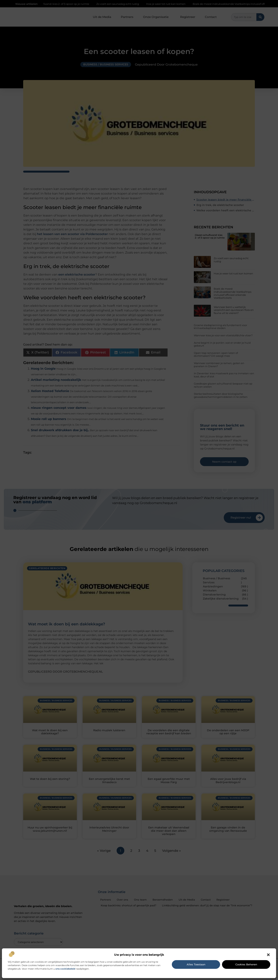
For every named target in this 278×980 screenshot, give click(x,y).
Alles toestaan (196, 964)
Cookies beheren (246, 964)
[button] (268, 955)
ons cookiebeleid (65, 969)
